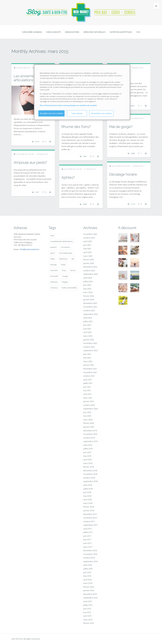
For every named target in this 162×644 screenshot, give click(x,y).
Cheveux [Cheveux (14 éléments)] (54, 288)
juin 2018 (87, 492)
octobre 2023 (89, 310)
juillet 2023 (88, 321)
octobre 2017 (89, 521)
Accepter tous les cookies (51, 113)
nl (156, 6)
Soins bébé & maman (32, 32)
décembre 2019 (90, 431)
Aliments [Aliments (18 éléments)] (54, 282)
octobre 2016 (89, 558)
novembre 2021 (90, 372)
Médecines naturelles (95, 32)
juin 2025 (87, 245)
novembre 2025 (90, 234)
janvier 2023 (89, 340)
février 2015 (89, 623)
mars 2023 (88, 336)
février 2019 (89, 467)
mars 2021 (88, 398)
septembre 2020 (90, 409)
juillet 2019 (88, 449)
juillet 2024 (88, 281)
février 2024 (89, 296)
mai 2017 (87, 539)
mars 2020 (88, 420)
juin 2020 (87, 412)
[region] (82, 92)
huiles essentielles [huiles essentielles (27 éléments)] (69, 288)
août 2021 (88, 380)
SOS (138, 32)
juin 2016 (87, 572)
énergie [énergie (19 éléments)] (54, 265)
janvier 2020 (89, 427)
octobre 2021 (89, 376)
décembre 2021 (90, 369)
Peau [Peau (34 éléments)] (64, 270)
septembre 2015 (90, 598)
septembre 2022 (90, 350)
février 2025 (89, 260)
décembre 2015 (90, 594)
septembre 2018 (90, 481)
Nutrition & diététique (121, 32)
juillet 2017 (88, 532)
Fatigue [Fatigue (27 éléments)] (65, 282)
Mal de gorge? (121, 127)
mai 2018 (87, 496)
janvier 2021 (89, 401)
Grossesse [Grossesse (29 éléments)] (65, 247)
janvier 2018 (89, 510)
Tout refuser (77, 113)
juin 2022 (87, 354)
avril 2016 (87, 580)
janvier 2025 (89, 263)
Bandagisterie (72, 32)
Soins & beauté (53, 32)
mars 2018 (88, 503)
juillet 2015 (88, 605)
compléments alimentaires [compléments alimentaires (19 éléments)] (62, 241)
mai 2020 (87, 416)
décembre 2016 (90, 550)
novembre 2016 (90, 554)
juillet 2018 (88, 489)
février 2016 (89, 587)
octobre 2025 (89, 238)
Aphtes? (68, 177)
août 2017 (88, 529)
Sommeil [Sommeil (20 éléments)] (54, 270)
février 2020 (89, 423)
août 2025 (88, 241)
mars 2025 (88, 256)
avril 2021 (87, 394)
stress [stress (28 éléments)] (73, 270)
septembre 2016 (90, 561)
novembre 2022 (90, 343)
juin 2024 (87, 285)
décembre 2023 (90, 303)
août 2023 (88, 318)
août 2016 (88, 565)
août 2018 (88, 485)
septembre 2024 (90, 274)
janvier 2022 (89, 365)
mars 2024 (88, 292)
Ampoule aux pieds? (30, 162)
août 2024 (88, 278)
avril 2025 (87, 252)
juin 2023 (87, 325)
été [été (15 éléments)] (73, 259)
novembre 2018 (90, 474)
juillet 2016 (88, 569)
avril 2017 (87, 543)
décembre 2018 (90, 470)
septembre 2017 (90, 525)
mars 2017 (88, 547)
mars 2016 (88, 583)
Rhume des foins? (76, 127)
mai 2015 (87, 612)
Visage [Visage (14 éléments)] (65, 276)
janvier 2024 (89, 299)
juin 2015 (87, 609)
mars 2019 (88, 463)
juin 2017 (87, 536)
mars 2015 (88, 620)
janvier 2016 (89, 590)
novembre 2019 (90, 434)
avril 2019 (87, 460)
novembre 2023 (90, 307)
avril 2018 (87, 500)
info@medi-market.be (29, 249)
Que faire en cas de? (25, 154)
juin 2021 (87, 387)
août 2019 (88, 445)
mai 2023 (87, 329)
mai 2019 (87, 456)
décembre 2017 (90, 514)
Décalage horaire (123, 174)
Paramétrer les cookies (101, 113)
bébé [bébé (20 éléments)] (53, 259)
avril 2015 (87, 616)
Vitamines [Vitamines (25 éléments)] (63, 259)
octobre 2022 (89, 347)
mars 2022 (88, 361)
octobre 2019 (89, 438)
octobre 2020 (89, 405)
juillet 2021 (88, 383)
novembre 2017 (90, 518)
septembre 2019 (90, 441)
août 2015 (88, 601)
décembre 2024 (90, 267)
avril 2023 (87, 332)
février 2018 (89, 507)
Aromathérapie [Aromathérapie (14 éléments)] (66, 253)
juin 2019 (87, 452)
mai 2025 (87, 249)
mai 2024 (87, 289)
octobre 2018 (89, 478)
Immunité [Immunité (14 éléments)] (54, 276)
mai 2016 (87, 576)
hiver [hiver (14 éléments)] (52, 236)
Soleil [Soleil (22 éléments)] (63, 265)
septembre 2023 (90, 314)
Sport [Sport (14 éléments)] (53, 253)
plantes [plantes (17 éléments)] (53, 247)
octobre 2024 (89, 270)
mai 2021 (87, 390)
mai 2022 (87, 358)
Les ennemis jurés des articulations (32, 78)
